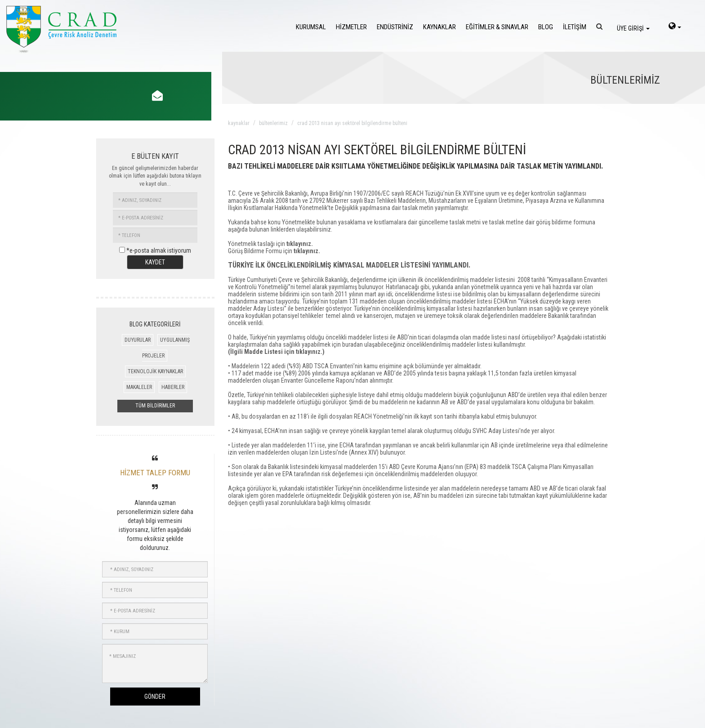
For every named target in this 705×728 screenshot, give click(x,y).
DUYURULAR (138, 340)
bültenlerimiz (273, 123)
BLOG (546, 27)
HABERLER (173, 387)
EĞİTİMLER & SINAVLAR (497, 27)
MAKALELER (139, 387)
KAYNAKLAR (440, 27)
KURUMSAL (311, 27)
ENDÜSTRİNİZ (395, 27)
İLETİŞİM (575, 27)
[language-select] (675, 27)
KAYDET (155, 262)
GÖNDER (155, 697)
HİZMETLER (351, 27)
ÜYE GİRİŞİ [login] (633, 28)
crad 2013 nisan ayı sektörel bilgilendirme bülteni (352, 123)
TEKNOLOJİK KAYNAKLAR (155, 371)
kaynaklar (239, 123)
